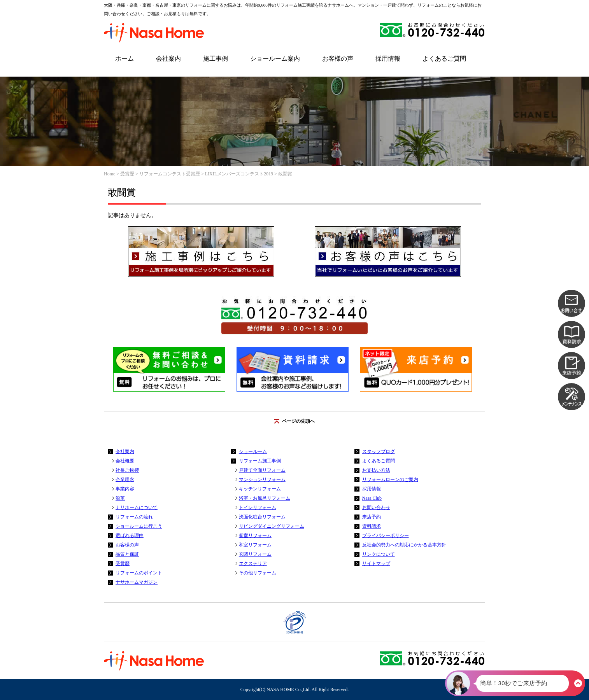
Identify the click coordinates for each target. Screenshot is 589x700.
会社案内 (168, 59)
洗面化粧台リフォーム (262, 517)
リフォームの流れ (134, 517)
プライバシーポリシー (386, 535)
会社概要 (125, 461)
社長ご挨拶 (127, 470)
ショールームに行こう (139, 526)
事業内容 (125, 489)
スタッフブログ (379, 451)
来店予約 (372, 517)
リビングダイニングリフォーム (272, 526)
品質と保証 (127, 554)
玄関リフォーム (255, 554)
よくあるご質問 (444, 59)
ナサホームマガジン (137, 582)
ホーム (124, 59)
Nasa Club (372, 498)
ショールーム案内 (275, 59)
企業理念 (125, 479)
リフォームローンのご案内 (390, 479)
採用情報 (388, 59)
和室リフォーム (255, 545)
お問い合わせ (376, 507)
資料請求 (372, 526)
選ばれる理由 (130, 535)
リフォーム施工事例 (260, 461)
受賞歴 (127, 174)
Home (110, 174)
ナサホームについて (137, 507)
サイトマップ (376, 563)
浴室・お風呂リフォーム (265, 498)
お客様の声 (338, 59)
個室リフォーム (255, 535)
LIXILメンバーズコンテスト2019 (239, 174)
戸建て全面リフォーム (262, 470)
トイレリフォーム (258, 507)
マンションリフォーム (262, 479)
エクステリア (253, 563)
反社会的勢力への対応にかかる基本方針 (404, 545)
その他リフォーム (258, 573)
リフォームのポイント (139, 573)
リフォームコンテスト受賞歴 (170, 174)
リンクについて (379, 554)
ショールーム (253, 451)
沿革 (120, 498)
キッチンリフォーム (260, 489)
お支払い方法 (376, 470)
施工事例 (216, 59)
